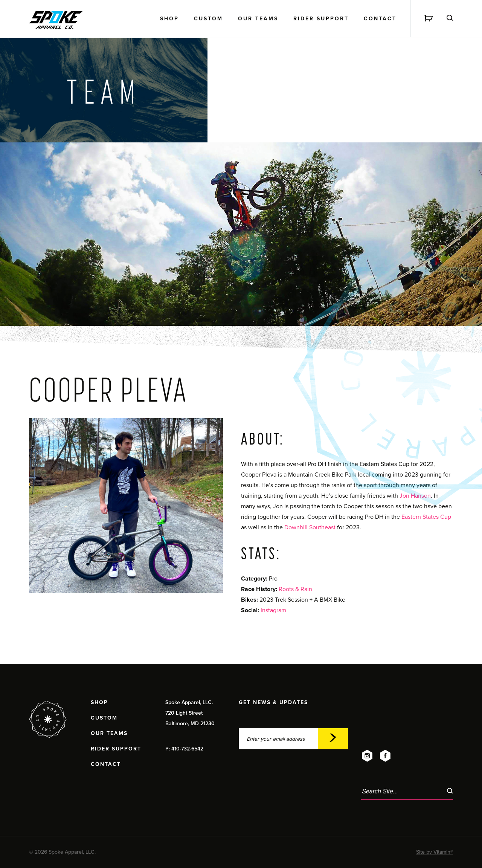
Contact (380, 19)
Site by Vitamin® (435, 852)
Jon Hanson (415, 496)
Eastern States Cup (426, 517)
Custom (208, 19)
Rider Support (321, 19)
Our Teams (258, 19)
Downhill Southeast (310, 527)
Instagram (273, 610)
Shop (169, 19)
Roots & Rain (295, 589)
